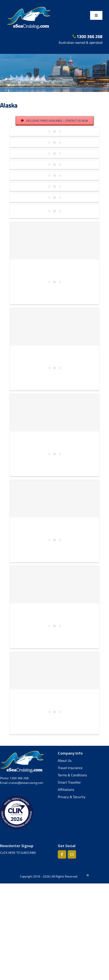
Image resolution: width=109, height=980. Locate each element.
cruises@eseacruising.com (26, 783)
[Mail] (72, 854)
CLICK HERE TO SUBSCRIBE (18, 853)
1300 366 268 (88, 36)
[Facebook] (62, 854)
